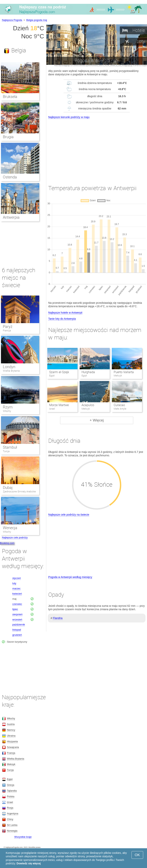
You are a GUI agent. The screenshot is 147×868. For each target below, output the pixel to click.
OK (137, 855)
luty (14, 583)
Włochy (7, 411)
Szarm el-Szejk (59, 372)
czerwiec (17, 604)
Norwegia (12, 831)
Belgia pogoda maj (37, 20)
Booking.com (7, 543)
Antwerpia (11, 217)
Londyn (9, 367)
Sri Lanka (12, 825)
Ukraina (11, 736)
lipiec (15, 609)
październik (19, 625)
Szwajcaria (13, 747)
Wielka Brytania (11, 371)
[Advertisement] (97, 148)
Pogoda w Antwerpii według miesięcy (70, 577)
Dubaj (8, 488)
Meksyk (11, 764)
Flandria (58, 618)
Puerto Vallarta (124, 372)
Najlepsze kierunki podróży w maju (69, 117)
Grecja (11, 785)
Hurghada (88, 372)
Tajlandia (12, 791)
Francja (7, 331)
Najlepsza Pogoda (12, 20)
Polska (11, 796)
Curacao (119, 405)
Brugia (8, 137)
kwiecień (17, 594)
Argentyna (13, 813)
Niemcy (11, 730)
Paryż (8, 327)
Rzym (8, 407)
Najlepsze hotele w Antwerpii (65, 313)
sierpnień (18, 614)
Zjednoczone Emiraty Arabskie (19, 491)
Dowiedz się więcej (29, 863)
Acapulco (88, 405)
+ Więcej (97, 420)
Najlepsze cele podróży (15, 537)
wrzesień (17, 620)
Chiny (10, 819)
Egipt (10, 779)
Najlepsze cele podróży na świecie (69, 515)
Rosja (10, 808)
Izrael (10, 802)
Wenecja (10, 528)
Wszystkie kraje (23, 837)
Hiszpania (12, 741)
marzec (17, 588)
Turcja (6, 451)
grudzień (17, 635)
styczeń (17, 578)
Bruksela (10, 97)
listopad (17, 630)
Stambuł (10, 447)
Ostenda (10, 177)
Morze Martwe (59, 405)
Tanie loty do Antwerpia (62, 319)
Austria (11, 724)
